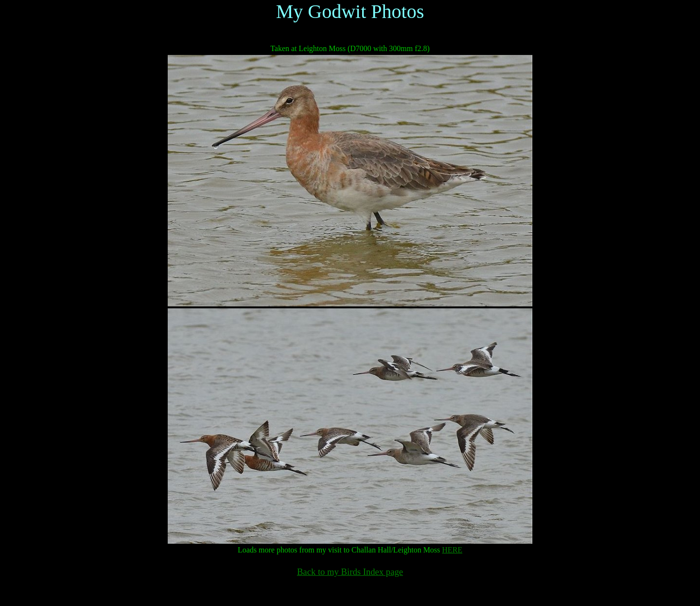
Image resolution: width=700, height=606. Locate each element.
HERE (452, 550)
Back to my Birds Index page (350, 572)
